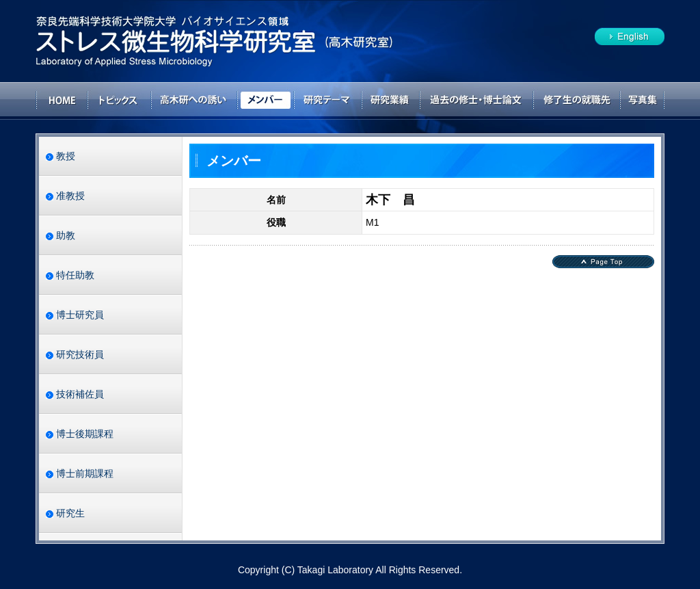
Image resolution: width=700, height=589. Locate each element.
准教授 (70, 196)
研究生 (70, 513)
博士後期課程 (85, 434)
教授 (66, 156)
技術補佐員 (80, 394)
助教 (66, 235)
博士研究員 (80, 315)
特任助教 (75, 275)
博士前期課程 (85, 473)
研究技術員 (80, 354)
